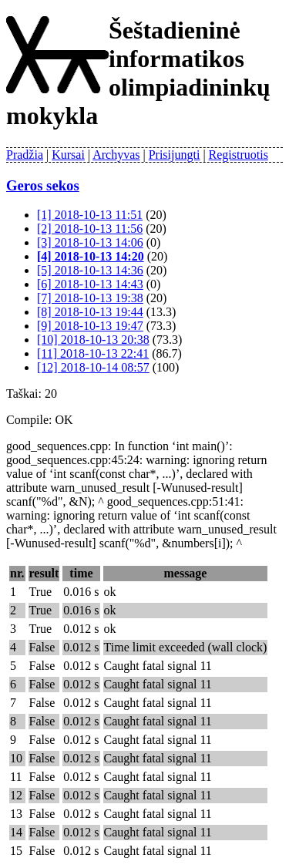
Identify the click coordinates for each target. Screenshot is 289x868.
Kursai (68, 155)
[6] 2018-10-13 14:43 (90, 284)
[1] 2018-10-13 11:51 (90, 215)
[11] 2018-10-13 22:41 (93, 353)
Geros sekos (43, 185)
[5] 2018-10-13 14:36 (90, 270)
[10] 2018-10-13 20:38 (93, 340)
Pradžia (25, 155)
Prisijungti (175, 155)
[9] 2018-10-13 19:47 (90, 326)
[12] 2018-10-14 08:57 (93, 367)
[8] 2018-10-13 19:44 (90, 312)
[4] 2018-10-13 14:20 (91, 256)
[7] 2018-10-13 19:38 (90, 298)
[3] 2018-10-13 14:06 (90, 242)
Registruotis (239, 155)
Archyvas (116, 155)
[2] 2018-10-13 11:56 (90, 229)
